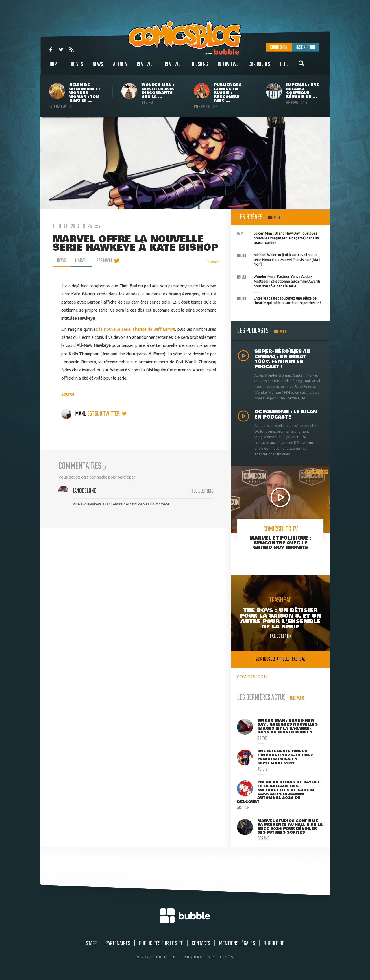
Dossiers (199, 67)
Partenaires (118, 944)
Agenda (120, 67)
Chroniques (259, 67)
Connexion (279, 47)
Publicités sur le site (161, 944)
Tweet (213, 262)
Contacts (201, 944)
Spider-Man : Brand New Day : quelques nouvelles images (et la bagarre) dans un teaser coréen (278, 237)
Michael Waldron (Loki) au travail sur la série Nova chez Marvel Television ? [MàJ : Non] (279, 259)
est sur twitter (107, 414)
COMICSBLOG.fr (252, 677)
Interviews (228, 67)
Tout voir (274, 218)
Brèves (76, 67)
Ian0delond (85, 491)
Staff (91, 944)
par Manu (104, 261)
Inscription (306, 47)
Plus (284, 67)
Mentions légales (237, 944)
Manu (74, 414)
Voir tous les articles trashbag (281, 659)
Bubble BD (274, 944)
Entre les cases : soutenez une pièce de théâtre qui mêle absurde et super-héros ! (279, 300)
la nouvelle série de (137, 329)
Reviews (145, 67)
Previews (172, 67)
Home (55, 67)
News (98, 67)
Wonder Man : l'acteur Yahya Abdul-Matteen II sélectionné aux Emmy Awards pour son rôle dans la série (279, 281)
